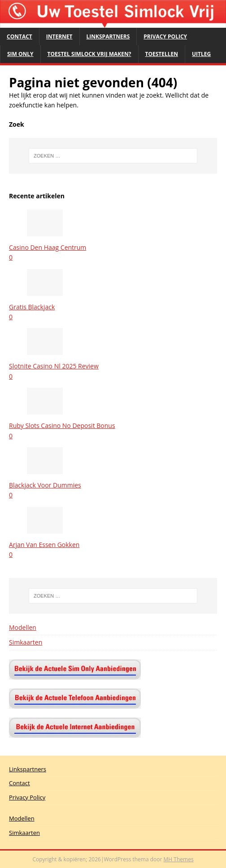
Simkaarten (26, 642)
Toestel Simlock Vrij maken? (89, 54)
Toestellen (162, 54)
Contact (20, 36)
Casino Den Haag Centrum (48, 247)
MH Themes (179, 859)
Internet (59, 36)
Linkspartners (108, 36)
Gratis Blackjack (32, 307)
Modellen (23, 627)
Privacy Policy (165, 36)
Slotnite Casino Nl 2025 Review (54, 366)
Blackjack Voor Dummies (45, 485)
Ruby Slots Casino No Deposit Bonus (62, 425)
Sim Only (20, 54)
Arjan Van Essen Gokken (44, 545)
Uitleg (201, 54)
